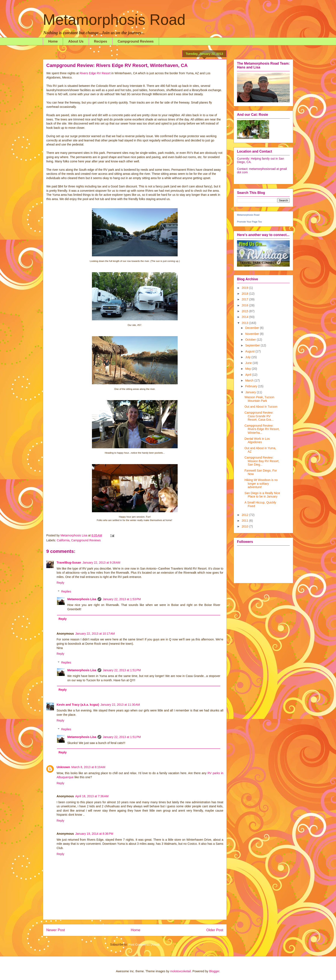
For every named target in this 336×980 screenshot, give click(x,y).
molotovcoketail (181, 971)
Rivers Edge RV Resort (95, 73)
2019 (245, 288)
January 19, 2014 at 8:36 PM (94, 834)
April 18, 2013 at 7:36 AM (92, 796)
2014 (245, 317)
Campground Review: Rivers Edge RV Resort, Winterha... (262, 429)
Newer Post (56, 930)
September (253, 345)
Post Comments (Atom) (144, 944)
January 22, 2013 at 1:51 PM (122, 670)
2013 (245, 323)
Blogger (214, 971)
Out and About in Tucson (261, 407)
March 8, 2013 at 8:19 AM (88, 767)
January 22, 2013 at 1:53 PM (122, 599)
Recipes (101, 41)
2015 (245, 311)
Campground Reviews (136, 41)
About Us (76, 41)
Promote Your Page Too (249, 222)
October (251, 340)
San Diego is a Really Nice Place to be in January (262, 495)
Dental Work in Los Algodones (257, 440)
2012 (245, 515)
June (249, 363)
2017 (245, 299)
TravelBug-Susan (69, 563)
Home (53, 41)
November (252, 334)
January (251, 392)
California (63, 540)
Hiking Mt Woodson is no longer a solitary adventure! (261, 484)
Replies (66, 591)
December (252, 328)
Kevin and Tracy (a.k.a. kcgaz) (78, 705)
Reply (60, 583)
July (248, 357)
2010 (245, 526)
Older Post (215, 930)
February (252, 386)
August (250, 351)
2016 (245, 305)
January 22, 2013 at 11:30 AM (120, 705)
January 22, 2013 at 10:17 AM (95, 634)
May (248, 369)
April (249, 375)
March (250, 380)
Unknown (63, 767)
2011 (245, 521)
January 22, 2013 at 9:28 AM (101, 563)
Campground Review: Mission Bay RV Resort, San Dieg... (262, 461)
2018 (245, 294)
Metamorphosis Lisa (82, 599)
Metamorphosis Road (114, 20)
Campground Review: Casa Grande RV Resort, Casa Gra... (259, 416)
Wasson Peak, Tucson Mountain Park (259, 399)
